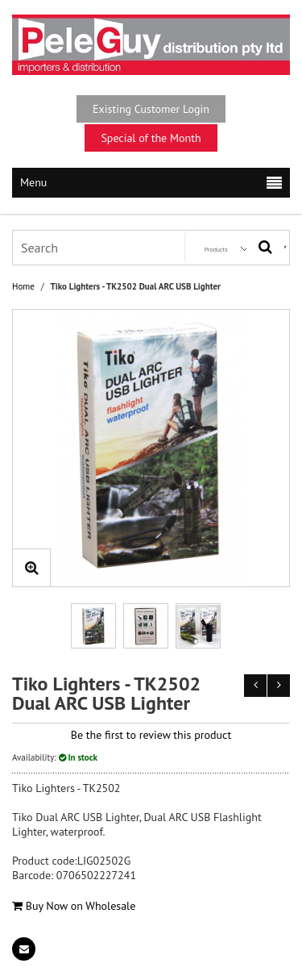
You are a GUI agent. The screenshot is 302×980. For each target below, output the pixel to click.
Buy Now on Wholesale (74, 906)
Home (23, 287)
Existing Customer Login (151, 109)
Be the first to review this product (151, 735)
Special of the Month (151, 138)
